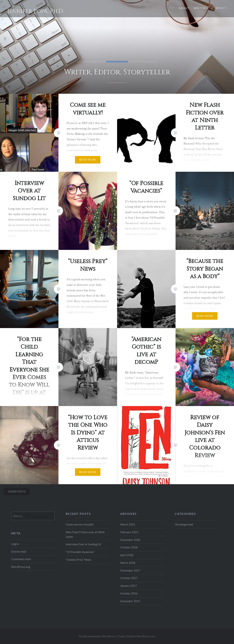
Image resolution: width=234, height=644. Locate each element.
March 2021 (128, 524)
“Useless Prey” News (78, 560)
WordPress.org (21, 567)
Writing (201, 8)
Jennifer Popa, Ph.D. (35, 11)
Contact (219, 8)
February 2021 (129, 532)
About (184, 8)
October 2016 (129, 593)
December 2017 (130, 570)
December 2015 (130, 601)
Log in (15, 544)
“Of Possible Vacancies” (80, 552)
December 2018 (130, 540)
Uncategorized (184, 524)
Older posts (17, 491)
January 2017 (129, 586)
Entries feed (19, 552)
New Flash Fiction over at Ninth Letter (85, 534)
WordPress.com (146, 636)
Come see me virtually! (80, 524)
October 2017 (129, 578)
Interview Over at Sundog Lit (83, 544)
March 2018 (128, 563)
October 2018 (129, 547)
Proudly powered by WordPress (97, 636)
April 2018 (127, 555)
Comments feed (21, 559)
